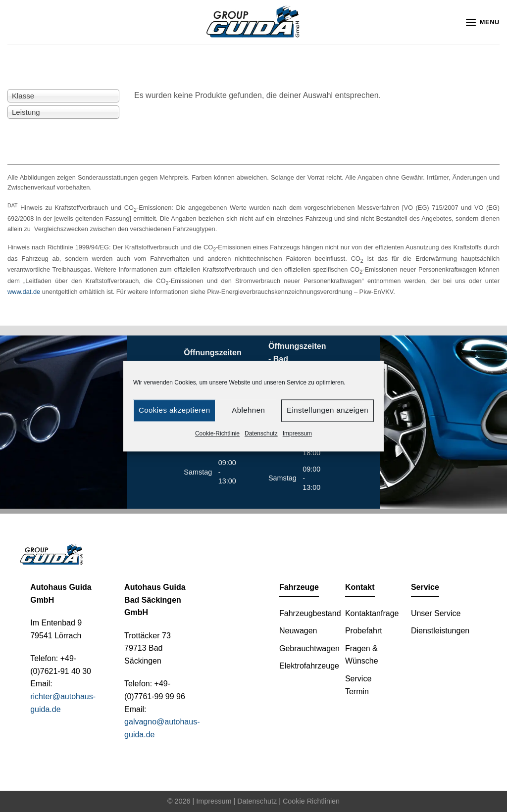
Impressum (297, 433)
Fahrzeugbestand (310, 613)
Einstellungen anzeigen (328, 410)
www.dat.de (24, 292)
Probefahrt (364, 631)
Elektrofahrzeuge (309, 666)
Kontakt (360, 587)
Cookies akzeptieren (174, 410)
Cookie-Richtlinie (217, 433)
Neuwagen (298, 631)
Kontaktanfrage (372, 613)
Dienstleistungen (440, 631)
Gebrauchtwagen (309, 648)
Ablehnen (248, 410)
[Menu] (482, 22)
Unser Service (436, 613)
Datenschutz (261, 433)
